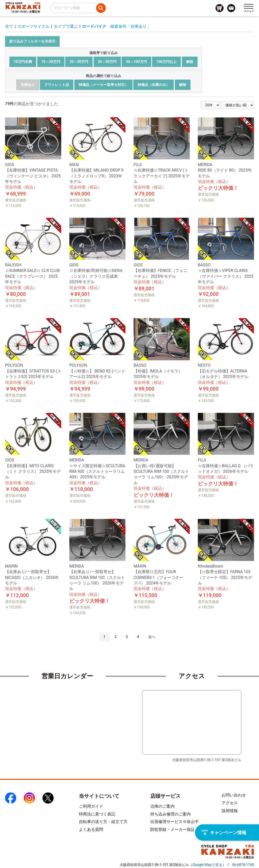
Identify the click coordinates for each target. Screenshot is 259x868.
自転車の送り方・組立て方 (103, 822)
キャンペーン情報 (224, 832)
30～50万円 (107, 62)
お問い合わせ (234, 795)
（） (207, 865)
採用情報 (230, 811)
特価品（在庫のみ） (154, 85)
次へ (152, 637)
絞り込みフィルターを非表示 (32, 41)
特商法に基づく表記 (97, 814)
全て (9, 26)
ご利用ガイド (91, 806)
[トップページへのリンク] (23, 6)
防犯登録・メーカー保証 (172, 829)
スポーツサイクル (33, 26)
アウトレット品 (57, 85)
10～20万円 (51, 62)
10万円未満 (23, 62)
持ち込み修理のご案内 (170, 814)
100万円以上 (166, 62)
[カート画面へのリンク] (220, 8)
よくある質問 (91, 829)
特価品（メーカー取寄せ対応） (103, 85)
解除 (190, 62)
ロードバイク (94, 26)
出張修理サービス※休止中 (175, 822)
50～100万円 (136, 62)
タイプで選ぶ (66, 26)
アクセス (230, 803)
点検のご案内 (162, 806)
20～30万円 (79, 62)
